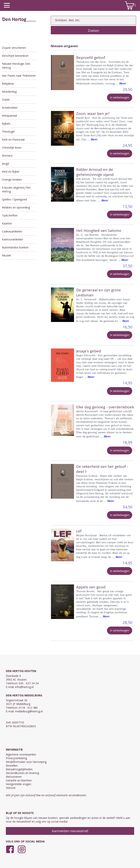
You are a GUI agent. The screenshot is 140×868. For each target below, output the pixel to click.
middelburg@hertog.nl (29, 711)
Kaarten (7, 223)
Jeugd (5, 164)
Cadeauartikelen (12, 231)
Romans (7, 156)
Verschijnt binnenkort (15, 56)
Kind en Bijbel (11, 172)
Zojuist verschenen (14, 48)
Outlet (6, 100)
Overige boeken (12, 180)
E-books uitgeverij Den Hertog (16, 189)
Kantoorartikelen (12, 239)
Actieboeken (10, 108)
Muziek (6, 255)
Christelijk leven (12, 148)
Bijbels (6, 124)
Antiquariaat (10, 116)
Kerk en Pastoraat (13, 140)
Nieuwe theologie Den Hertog (16, 66)
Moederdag (9, 92)
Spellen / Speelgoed (14, 199)
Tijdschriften (10, 215)
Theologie (8, 132)
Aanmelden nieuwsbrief (70, 831)
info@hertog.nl (24, 687)
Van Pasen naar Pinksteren (19, 76)
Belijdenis (8, 84)
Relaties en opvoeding (16, 207)
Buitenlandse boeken (15, 247)
